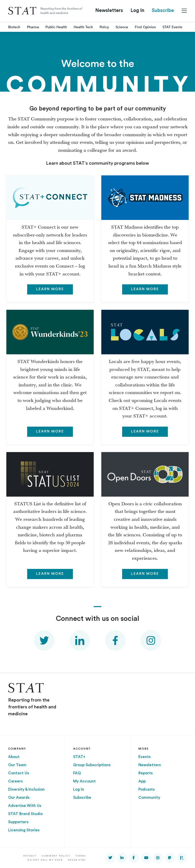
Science (122, 27)
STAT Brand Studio (25, 814)
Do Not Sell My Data (45, 860)
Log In (137, 11)
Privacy (30, 856)
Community (149, 798)
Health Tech (83, 27)
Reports (145, 773)
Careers (15, 781)
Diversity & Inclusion (26, 789)
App (142, 781)
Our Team (17, 765)
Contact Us (19, 773)
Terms (81, 856)
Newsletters (109, 11)
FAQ (77, 773)
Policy (104, 27)
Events (144, 757)
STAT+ (79, 757)
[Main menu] (184, 11)
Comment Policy (56, 856)
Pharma (33, 27)
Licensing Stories (24, 830)
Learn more (50, 289)
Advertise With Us (25, 806)
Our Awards (19, 798)
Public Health (56, 27)
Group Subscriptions (92, 765)
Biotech (14, 27)
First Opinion (145, 27)
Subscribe (163, 11)
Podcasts (147, 789)
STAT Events (172, 27)
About (14, 757)
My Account (84, 781)
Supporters (18, 822)
